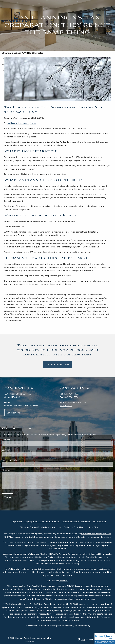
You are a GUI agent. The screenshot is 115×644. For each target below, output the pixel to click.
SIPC (56, 554)
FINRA (51, 554)
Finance (33, 123)
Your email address (20, 460)
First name (17, 440)
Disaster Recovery (70, 521)
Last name (17, 450)
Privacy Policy (100, 521)
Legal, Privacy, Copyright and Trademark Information (36, 521)
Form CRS (64, 581)
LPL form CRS (92, 527)
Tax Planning (12, 123)
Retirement (23, 123)
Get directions (13, 413)
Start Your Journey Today (57, 365)
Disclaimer (86, 521)
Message (6, 470)
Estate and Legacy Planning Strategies (23, 54)
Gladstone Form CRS (29, 527)
